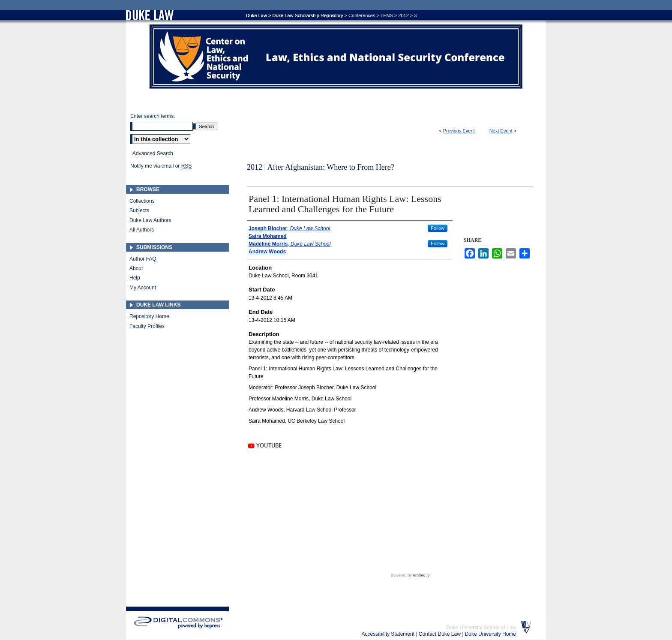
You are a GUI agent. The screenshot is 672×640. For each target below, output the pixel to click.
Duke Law (256, 15)
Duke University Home (490, 634)
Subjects (139, 210)
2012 (403, 15)
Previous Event (459, 131)
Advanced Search (153, 153)
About (136, 268)
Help (135, 278)
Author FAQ (143, 259)
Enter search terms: (153, 116)
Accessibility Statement (389, 634)
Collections (142, 201)
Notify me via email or (161, 166)
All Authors (142, 230)
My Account (143, 288)
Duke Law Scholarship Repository (447, 59)
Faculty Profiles (147, 326)
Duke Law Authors (150, 220)
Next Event (501, 131)
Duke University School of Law (481, 628)
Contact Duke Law (440, 634)
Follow (438, 228)
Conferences (362, 15)
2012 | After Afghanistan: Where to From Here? (321, 167)
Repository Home (149, 316)
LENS (387, 15)
